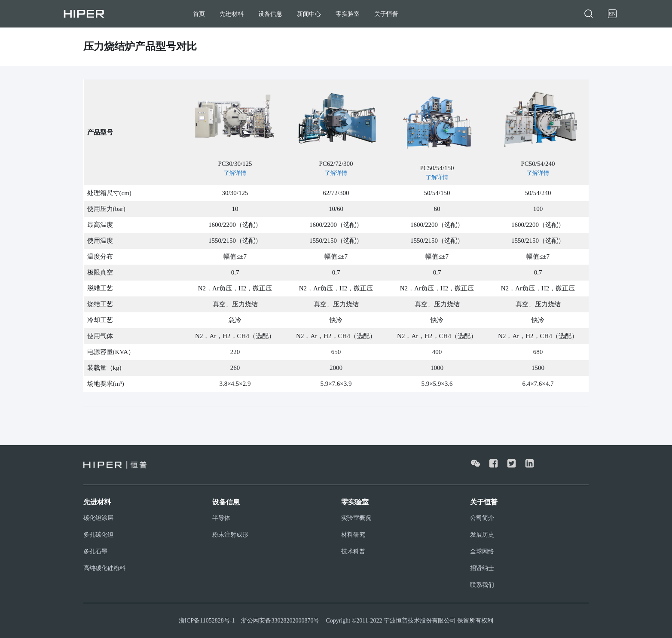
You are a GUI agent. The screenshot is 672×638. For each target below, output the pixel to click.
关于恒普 (386, 14)
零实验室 (348, 14)
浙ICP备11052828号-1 (207, 621)
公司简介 (482, 518)
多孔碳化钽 (98, 535)
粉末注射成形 (230, 535)
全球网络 (482, 551)
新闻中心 (309, 14)
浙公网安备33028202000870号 (280, 621)
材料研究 (353, 535)
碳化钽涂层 (98, 518)
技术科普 (353, 551)
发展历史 (482, 535)
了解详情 (235, 173)
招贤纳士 (482, 568)
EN (612, 14)
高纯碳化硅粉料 (104, 568)
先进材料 (232, 14)
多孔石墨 (95, 551)
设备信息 (270, 14)
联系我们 (482, 585)
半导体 (221, 518)
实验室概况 (356, 518)
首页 (199, 14)
